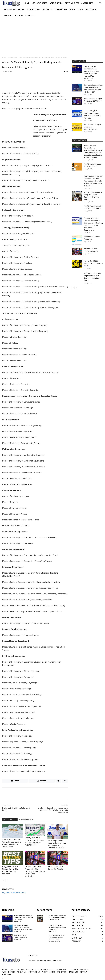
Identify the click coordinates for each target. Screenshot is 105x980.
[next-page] (7, 880)
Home (4, 57)
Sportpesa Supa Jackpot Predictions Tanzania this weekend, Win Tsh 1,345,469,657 (23, 927)
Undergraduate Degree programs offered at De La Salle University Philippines (53, 810)
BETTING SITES (72, 3)
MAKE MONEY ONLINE (14, 9)
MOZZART (8, 15)
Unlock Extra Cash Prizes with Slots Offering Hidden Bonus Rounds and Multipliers (35, 871)
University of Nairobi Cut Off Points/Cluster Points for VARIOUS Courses (57, 937)
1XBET (72, 9)
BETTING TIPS (56, 3)
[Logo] (12, 3)
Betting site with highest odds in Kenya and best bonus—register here (35, 841)
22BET (80, 9)
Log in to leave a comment (14, 893)
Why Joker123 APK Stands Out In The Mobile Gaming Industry (10, 870)
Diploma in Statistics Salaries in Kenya (16, 809)
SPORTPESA (91, 9)
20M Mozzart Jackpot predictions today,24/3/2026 (92, 127)
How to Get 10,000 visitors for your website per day (93, 263)
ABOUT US (47, 9)
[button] (100, 3)
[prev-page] (4, 880)
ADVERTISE (30, 15)
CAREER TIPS (87, 3)
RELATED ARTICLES (10, 819)
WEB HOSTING (33, 9)
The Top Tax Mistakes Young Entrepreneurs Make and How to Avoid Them (12, 843)
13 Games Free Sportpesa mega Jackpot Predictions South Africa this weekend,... (23, 917)
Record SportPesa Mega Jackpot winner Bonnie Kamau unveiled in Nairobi (57, 844)
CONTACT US (61, 9)
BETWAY (19, 15)
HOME (26, 3)
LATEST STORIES (39, 3)
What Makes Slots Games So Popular (56, 868)
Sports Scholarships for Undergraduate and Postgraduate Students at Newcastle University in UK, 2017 (93, 181)
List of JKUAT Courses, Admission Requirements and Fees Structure (58, 927)
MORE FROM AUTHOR (26, 819)
